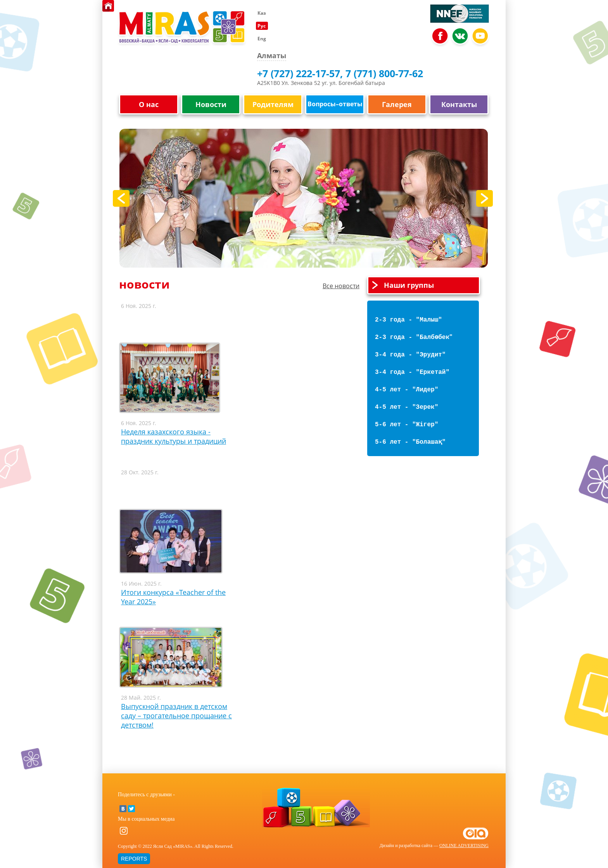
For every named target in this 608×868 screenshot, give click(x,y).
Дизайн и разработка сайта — (434, 846)
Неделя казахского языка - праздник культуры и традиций (174, 436)
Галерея (397, 105)
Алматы (272, 56)
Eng (262, 39)
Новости (211, 105)
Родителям (273, 105)
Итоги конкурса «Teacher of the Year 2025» (173, 597)
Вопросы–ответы (335, 104)
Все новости (341, 286)
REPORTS (134, 859)
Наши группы (409, 285)
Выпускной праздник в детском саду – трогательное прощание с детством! (176, 716)
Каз (262, 13)
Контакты (459, 105)
